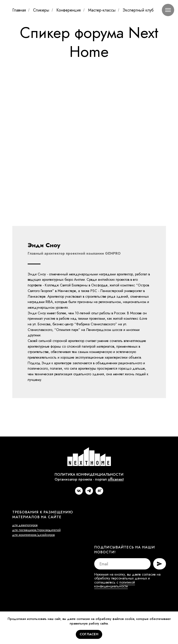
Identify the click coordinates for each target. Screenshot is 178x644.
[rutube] (99, 522)
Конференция (69, 10)
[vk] (79, 522)
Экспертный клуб (138, 10)
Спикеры (41, 10)
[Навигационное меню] (168, 10)
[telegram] (89, 522)
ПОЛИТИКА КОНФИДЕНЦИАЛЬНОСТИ (89, 503)
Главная (19, 10)
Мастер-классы (102, 10)
